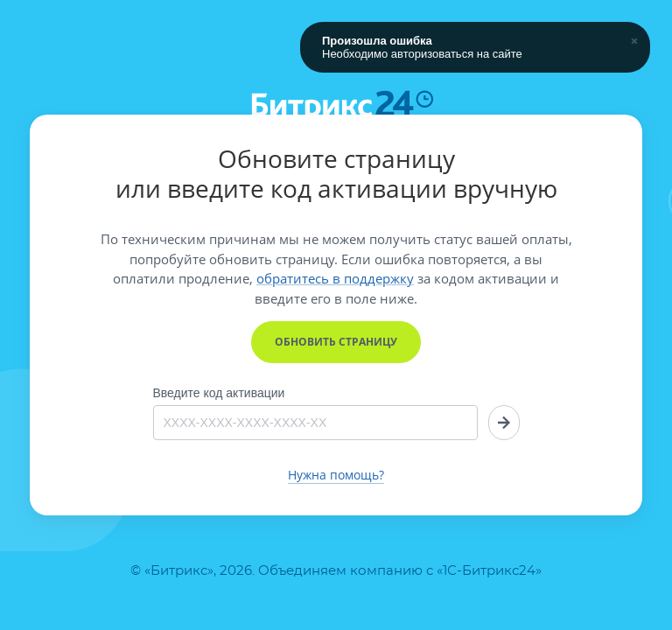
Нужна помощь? (336, 475)
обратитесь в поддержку (335, 278)
